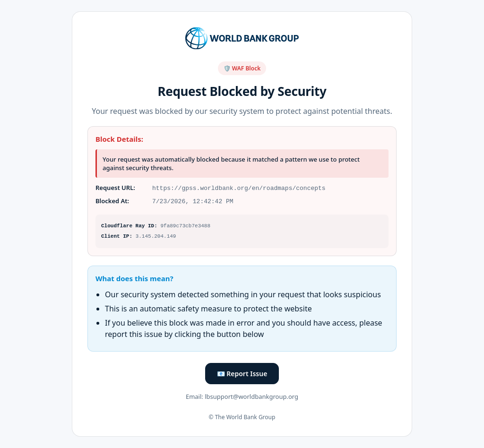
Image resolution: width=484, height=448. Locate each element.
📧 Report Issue (242, 374)
